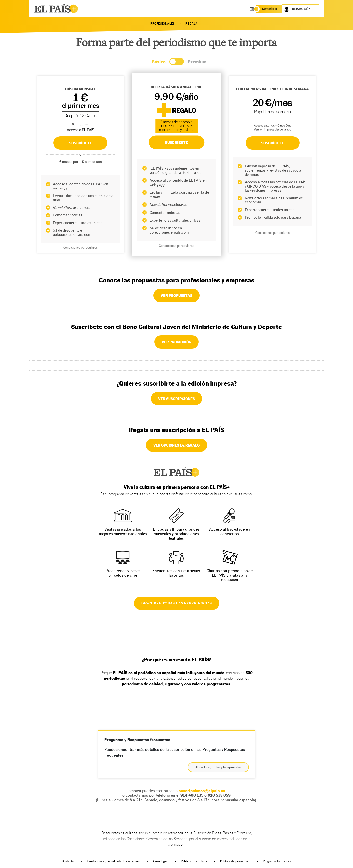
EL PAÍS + (177, 472)
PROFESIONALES (163, 24)
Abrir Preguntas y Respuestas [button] (218, 767)
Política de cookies (194, 861)
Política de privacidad (235, 861)
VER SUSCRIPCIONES (176, 399)
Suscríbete (273, 143)
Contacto (68, 861)
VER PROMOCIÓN (176, 342)
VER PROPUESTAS (177, 295)
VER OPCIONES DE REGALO (176, 445)
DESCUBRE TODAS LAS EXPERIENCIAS (176, 603)
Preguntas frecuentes (277, 861)
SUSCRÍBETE (80, 143)
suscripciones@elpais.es (202, 791)
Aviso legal (160, 861)
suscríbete (270, 9)
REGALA (192, 24)
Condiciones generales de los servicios (113, 861)
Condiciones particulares (80, 247)
